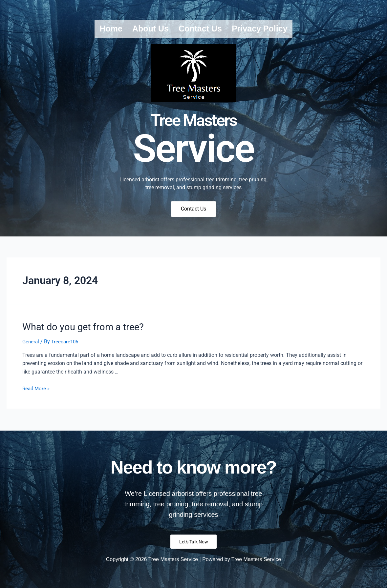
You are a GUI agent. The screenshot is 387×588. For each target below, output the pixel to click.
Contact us (200, 29)
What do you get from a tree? (77, 329)
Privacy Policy (260, 29)
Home (111, 29)
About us (150, 29)
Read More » (37, 389)
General (31, 343)
